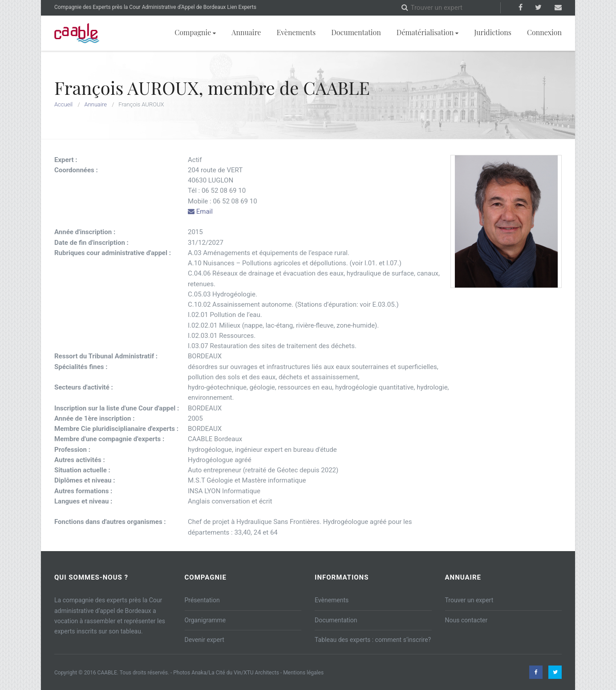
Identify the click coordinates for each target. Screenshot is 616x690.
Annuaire (246, 32)
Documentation (356, 32)
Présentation (202, 600)
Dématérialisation (428, 32)
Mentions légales (303, 673)
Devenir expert (205, 640)
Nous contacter (466, 620)
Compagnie (195, 32)
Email (200, 211)
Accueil (63, 104)
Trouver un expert (469, 600)
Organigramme (205, 620)
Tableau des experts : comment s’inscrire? (373, 640)
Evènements (296, 32)
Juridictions (493, 32)
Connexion (544, 32)
